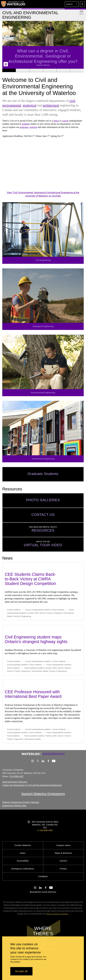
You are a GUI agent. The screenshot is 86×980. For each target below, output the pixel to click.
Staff (36, 613)
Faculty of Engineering (22, 616)
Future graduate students (34, 668)
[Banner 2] (23, 70)
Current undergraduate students (38, 610)
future (56, 121)
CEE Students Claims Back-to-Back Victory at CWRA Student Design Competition (30, 579)
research (33, 127)
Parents (49, 613)
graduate (26, 124)
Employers (58, 613)
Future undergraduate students (59, 665)
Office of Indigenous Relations (57, 914)
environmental (12, 105)
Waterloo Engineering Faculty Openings (21, 802)
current (65, 121)
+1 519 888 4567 (45, 830)
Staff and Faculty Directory (15, 782)
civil (72, 101)
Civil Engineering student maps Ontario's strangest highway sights (36, 639)
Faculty (30, 613)
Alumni (42, 613)
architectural (51, 105)
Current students (14, 610)
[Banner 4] (50, 70)
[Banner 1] (9, 70)
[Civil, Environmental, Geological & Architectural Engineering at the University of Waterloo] (43, 168)
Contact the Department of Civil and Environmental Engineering (32, 785)
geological (30, 105)
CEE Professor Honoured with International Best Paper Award (33, 694)
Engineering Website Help (14, 806)
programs (24, 127)
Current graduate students (17, 665)
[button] (72, 4)
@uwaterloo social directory (43, 892)
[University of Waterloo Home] (13, 4)
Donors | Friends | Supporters (19, 671)
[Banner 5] (63, 70)
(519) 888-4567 (16, 776)
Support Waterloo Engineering (43, 794)
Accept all (21, 971)
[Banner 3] (36, 70)
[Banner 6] (77, 70)
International (68, 613)
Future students (58, 610)
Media (10, 616)
